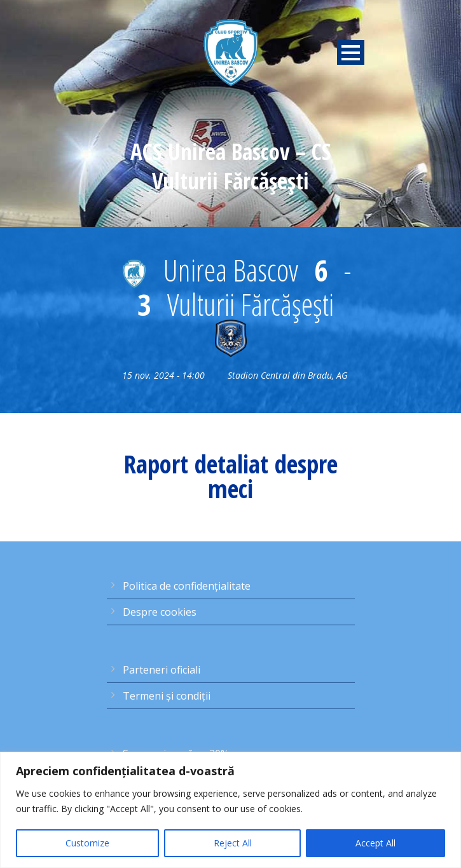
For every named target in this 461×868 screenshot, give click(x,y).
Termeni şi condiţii (167, 696)
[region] (230, 810)
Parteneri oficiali (162, 670)
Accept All (375, 843)
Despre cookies (160, 612)
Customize (87, 843)
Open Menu (351, 52)
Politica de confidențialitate (187, 586)
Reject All (233, 843)
